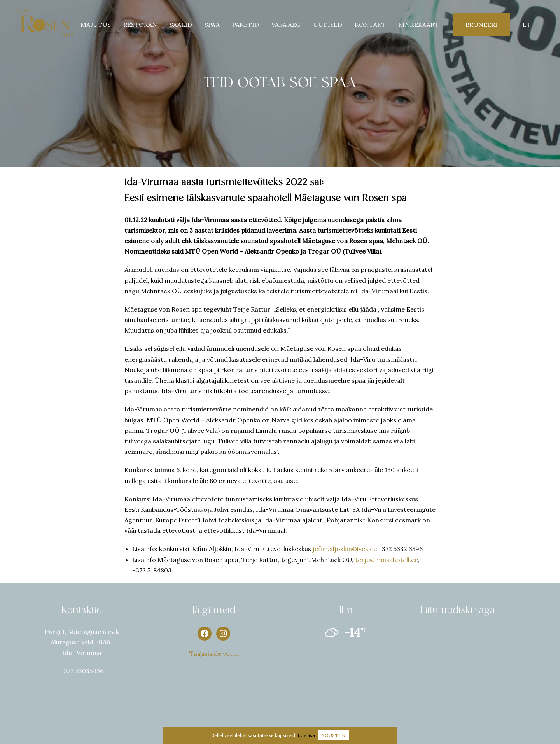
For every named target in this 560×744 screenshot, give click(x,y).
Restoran (140, 25)
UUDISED (328, 25)
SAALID (181, 25)
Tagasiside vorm (214, 653)
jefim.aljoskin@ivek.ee (345, 549)
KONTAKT (370, 25)
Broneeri (481, 25)
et (527, 25)
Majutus (96, 25)
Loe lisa (306, 735)
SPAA (212, 25)
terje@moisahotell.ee (387, 560)
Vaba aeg (286, 25)
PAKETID (246, 25)
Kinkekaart (418, 25)
